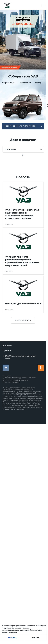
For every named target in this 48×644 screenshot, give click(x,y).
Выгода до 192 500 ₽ (34, 332)
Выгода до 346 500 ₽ (12, 257)
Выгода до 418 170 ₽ (11, 331)
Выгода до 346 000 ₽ (35, 181)
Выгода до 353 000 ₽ (35, 257)
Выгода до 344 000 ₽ (12, 181)
